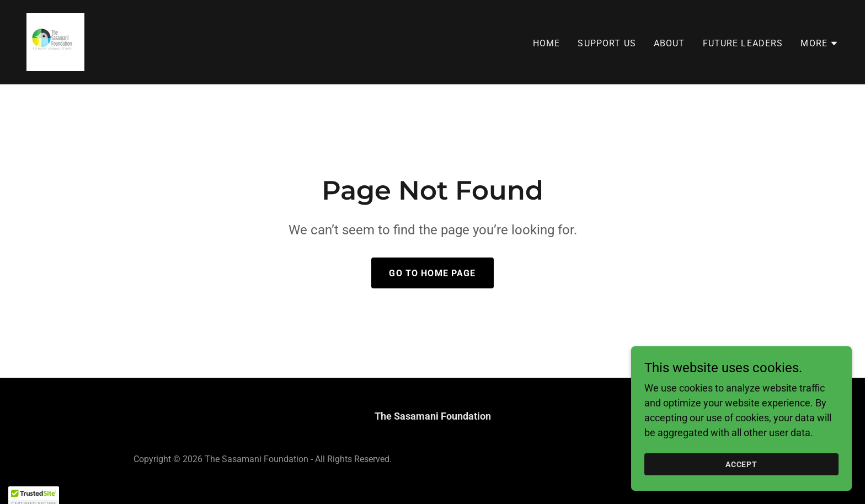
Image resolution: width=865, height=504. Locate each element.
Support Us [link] (607, 43)
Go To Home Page (432, 273)
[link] (55, 41)
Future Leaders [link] (743, 43)
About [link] (669, 43)
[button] (819, 44)
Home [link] (547, 43)
